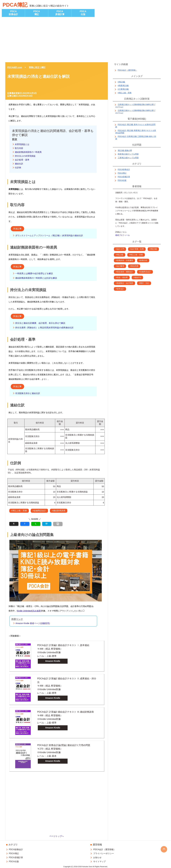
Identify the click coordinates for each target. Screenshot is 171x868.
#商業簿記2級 (123, 85)
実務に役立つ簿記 (37, 67)
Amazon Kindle (53, 661)
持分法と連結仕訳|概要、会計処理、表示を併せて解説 (40, 323)
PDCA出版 (83, 13)
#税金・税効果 (122, 277)
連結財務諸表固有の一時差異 (28, 152)
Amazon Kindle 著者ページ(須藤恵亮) (33, 623)
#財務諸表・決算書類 (124, 260)
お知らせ (97, 857)
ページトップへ (57, 836)
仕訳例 (18, 168)
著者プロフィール (123, 235)
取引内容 (19, 148)
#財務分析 (143, 260)
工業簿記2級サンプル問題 (128, 158)
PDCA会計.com (15, 67)
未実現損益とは (22, 144)
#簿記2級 (120, 255)
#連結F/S (137, 277)
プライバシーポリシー (104, 853)
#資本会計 (120, 289)
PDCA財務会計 (13, 13)
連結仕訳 (19, 164)
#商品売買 (134, 266)
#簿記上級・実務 (19, 511)
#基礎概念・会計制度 (124, 283)
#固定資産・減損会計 (124, 272)
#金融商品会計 (39, 511)
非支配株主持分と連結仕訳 (28, 393)
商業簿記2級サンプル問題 (128, 154)
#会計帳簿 (120, 266)
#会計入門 (120, 249)
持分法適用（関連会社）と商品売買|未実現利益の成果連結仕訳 (44, 328)
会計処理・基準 (22, 160)
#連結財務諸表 (59, 511)
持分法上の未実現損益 (25, 156)
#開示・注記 (144, 283)
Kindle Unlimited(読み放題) (29, 611)
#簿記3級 (121, 82)
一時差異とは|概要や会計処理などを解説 (34, 273)
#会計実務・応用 (137, 249)
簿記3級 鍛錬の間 (125, 150)
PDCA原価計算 (60, 13)
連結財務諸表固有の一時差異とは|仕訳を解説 (36, 278)
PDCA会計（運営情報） (127, 70)
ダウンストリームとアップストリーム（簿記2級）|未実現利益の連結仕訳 (49, 236)
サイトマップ (99, 861)
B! (47, 524)
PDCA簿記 (15, 5)
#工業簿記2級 (123, 89)
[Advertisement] (86, 40)
